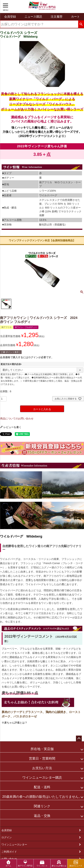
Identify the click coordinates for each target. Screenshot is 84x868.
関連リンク (42, 806)
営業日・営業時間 (42, 759)
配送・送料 (42, 787)
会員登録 (7, 830)
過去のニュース (76, 863)
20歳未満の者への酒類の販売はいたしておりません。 (42, 797)
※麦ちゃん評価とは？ (14, 723)
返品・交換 (42, 816)
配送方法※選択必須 (12, 364)
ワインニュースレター (14, 845)
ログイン (7, 837)
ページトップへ (79, 739)
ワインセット (42, 863)
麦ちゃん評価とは (59, 863)
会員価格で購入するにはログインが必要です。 (27, 357)
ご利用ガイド (9, 852)
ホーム (8, 863)
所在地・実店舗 (42, 749)
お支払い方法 (42, 768)
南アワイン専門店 (25, 863)
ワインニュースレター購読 (42, 778)
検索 (81, 24)
